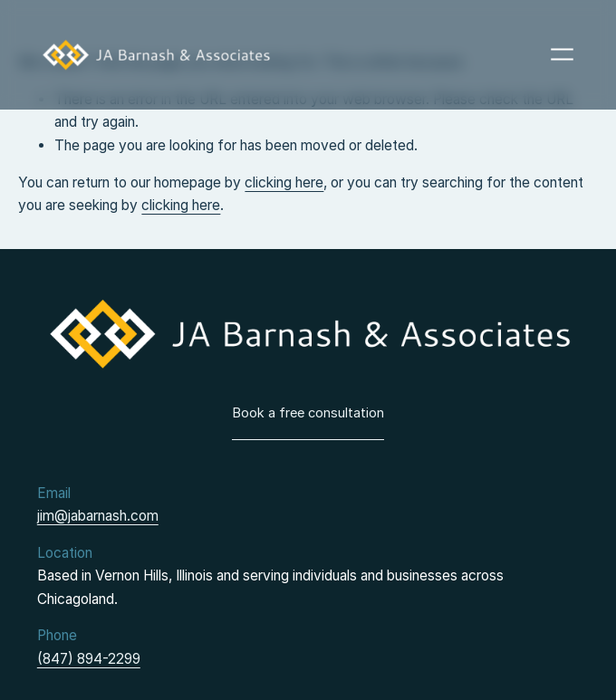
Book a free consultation (308, 413)
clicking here (284, 182)
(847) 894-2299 (89, 659)
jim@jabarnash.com (98, 516)
